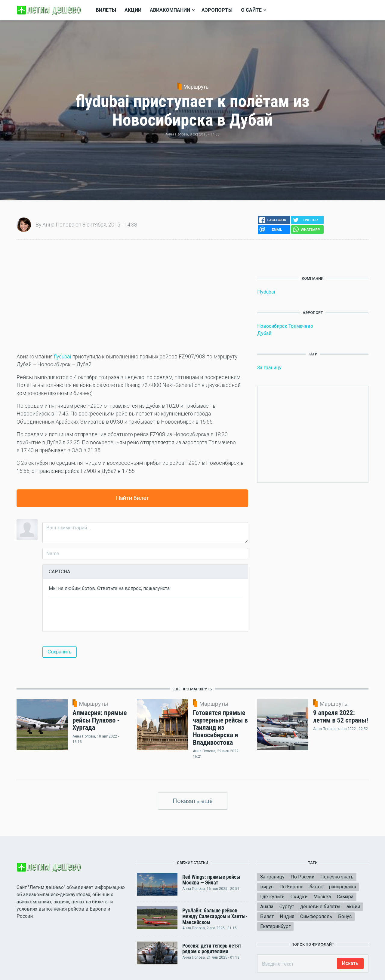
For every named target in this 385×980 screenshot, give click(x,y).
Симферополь (316, 916)
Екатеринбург (275, 926)
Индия (287, 916)
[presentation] (94, 614)
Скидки (299, 897)
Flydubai (266, 292)
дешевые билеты (320, 907)
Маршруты (197, 87)
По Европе (291, 887)
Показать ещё (193, 801)
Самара (345, 897)
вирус (267, 887)
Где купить (272, 897)
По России (302, 877)
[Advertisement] (132, 296)
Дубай (264, 333)
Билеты (106, 10)
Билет (267, 916)
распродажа (343, 887)
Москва (322, 897)
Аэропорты (217, 10)
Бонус (345, 916)
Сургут (287, 907)
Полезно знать (337, 877)
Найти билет (132, 498)
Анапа (267, 907)
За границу (269, 368)
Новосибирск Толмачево (285, 326)
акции (353, 907)
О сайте (251, 10)
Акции (133, 10)
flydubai (62, 357)
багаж (316, 887)
